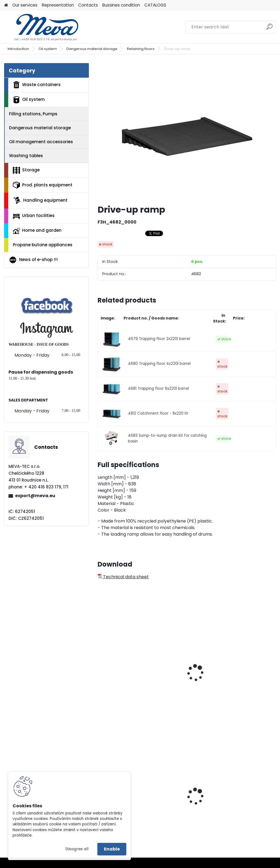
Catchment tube (180, 671)
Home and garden (37, 231)
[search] (269, 29)
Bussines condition (121, 5)
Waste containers (37, 85)
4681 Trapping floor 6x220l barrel (158, 388)
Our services (25, 5)
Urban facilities (34, 216)
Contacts (88, 5)
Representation (58, 5)
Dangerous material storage (92, 49)
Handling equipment (40, 200)
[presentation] (100, 667)
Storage (26, 170)
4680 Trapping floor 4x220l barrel (159, 364)
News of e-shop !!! (33, 260)
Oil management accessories (41, 142)
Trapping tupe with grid (122, 674)
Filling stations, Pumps (33, 114)
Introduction (18, 49)
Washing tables (26, 156)
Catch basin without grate (245, 674)
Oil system (48, 49)
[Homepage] (6, 5)
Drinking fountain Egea (247, 800)
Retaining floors (141, 49)
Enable (112, 849)
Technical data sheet (123, 577)
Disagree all (77, 849)
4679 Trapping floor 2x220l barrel (159, 339)
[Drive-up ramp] (187, 131)
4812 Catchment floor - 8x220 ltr (158, 413)
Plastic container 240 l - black (186, 801)
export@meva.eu (35, 496)
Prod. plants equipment (43, 185)
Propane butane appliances (43, 245)
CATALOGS (155, 5)
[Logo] (42, 27)
